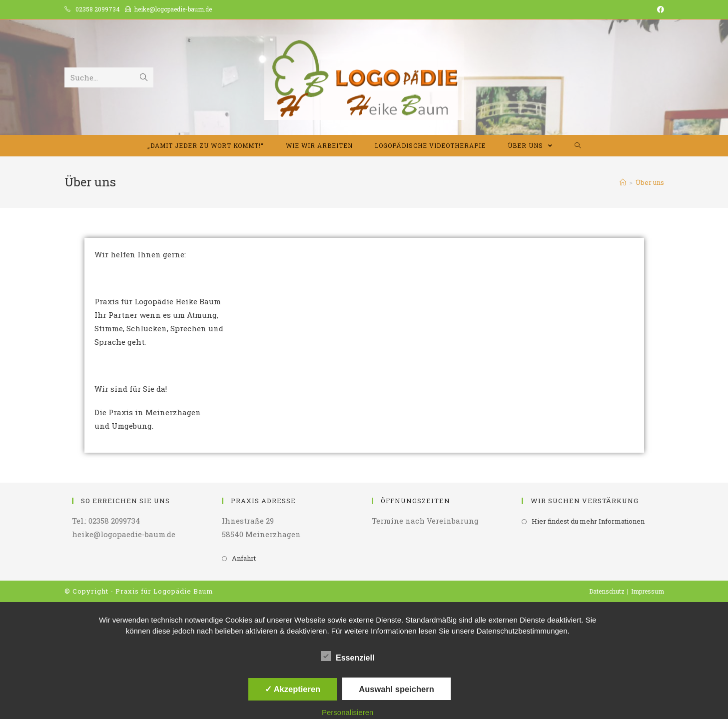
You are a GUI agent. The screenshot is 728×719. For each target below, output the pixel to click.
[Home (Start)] (623, 182)
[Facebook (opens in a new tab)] (659, 9)
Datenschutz (607, 591)
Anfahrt (244, 558)
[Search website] (578, 146)
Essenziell (348, 656)
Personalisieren (348, 712)
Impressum (648, 591)
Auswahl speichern (396, 689)
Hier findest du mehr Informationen (588, 521)
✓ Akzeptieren (293, 689)
